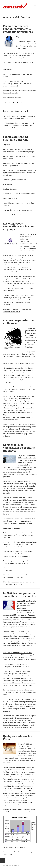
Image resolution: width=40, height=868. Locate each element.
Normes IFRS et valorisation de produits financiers (19, 448)
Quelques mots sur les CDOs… (17, 738)
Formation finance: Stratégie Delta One (16, 138)
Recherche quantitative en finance (18, 322)
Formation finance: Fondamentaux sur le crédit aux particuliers (18, 29)
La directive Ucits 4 (16, 111)
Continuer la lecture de (13, 102)
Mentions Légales (8, 866)
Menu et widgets (35, 8)
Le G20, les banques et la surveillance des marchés (20, 595)
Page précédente (2, 861)
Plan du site (17, 866)
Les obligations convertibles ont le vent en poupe (18, 226)
